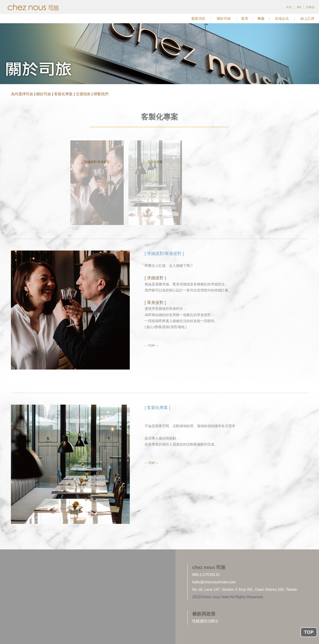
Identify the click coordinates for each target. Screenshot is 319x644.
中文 (289, 7)
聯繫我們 (101, 94)
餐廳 (261, 18)
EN (299, 7)
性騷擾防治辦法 (205, 621)
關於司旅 (224, 18)
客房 (245, 18)
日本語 (310, 7)
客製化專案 (63, 94)
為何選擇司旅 (22, 94)
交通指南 (83, 94)
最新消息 (198, 18)
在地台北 (282, 18)
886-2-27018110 (206, 575)
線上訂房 (307, 18)
